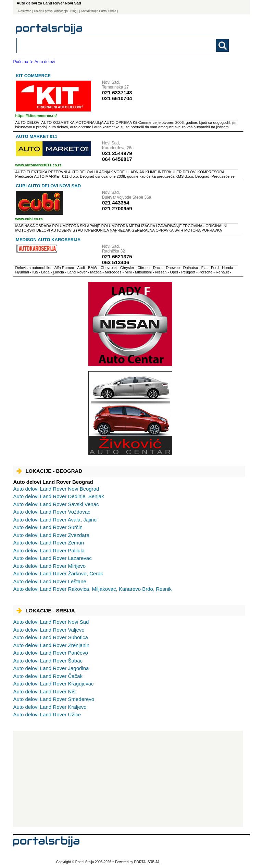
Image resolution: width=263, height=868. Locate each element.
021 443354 (116, 203)
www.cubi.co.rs (29, 219)
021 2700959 (117, 208)
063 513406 (116, 262)
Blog (73, 11)
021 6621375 (117, 256)
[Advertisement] (128, 779)
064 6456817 (117, 159)
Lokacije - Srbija (46, 611)
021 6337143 (117, 92)
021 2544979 (117, 153)
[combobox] (103, 45)
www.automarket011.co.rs (38, 165)
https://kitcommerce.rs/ (36, 116)
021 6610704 (117, 98)
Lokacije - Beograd (49, 471)
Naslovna (25, 11)
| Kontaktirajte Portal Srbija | (98, 11)
